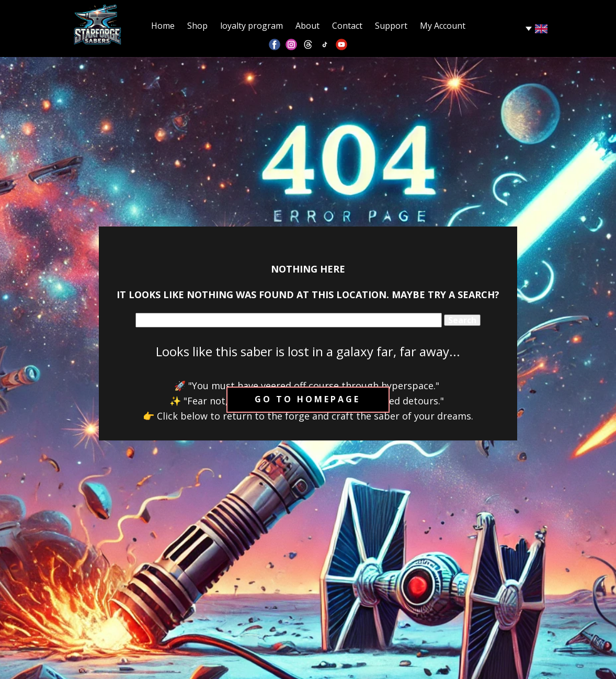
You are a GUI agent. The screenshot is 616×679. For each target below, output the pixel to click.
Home (163, 26)
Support (391, 26)
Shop (197, 26)
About (307, 26)
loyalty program (252, 26)
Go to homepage (307, 399)
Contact (347, 26)
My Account (443, 26)
